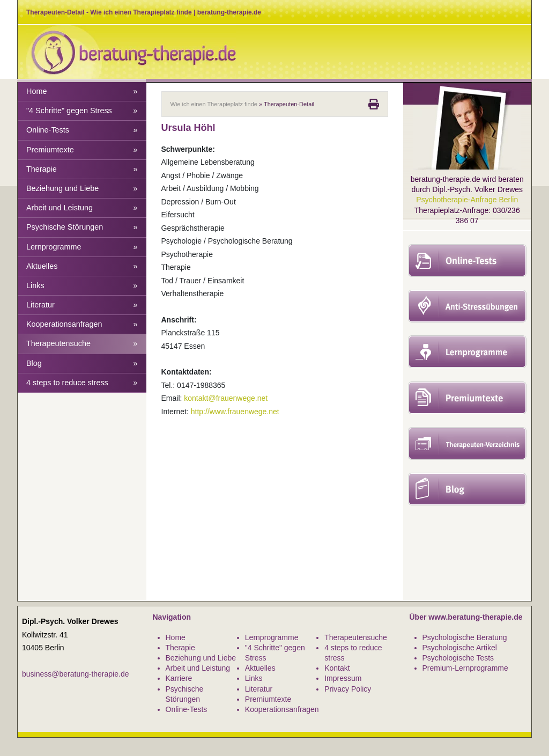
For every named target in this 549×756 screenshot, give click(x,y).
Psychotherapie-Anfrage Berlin (467, 200)
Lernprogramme (82, 247)
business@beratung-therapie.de (75, 674)
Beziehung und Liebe (82, 189)
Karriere (179, 678)
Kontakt (337, 668)
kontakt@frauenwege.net (226, 398)
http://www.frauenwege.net (235, 412)
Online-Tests (82, 130)
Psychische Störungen (82, 227)
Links (82, 286)
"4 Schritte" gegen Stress (82, 111)
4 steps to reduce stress (82, 383)
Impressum (343, 678)
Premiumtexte (82, 150)
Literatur (82, 305)
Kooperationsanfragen (82, 324)
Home (82, 91)
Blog (82, 364)
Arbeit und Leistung (82, 208)
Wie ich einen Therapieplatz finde (214, 104)
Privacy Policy (348, 689)
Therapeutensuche (82, 344)
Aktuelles (82, 266)
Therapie (82, 169)
